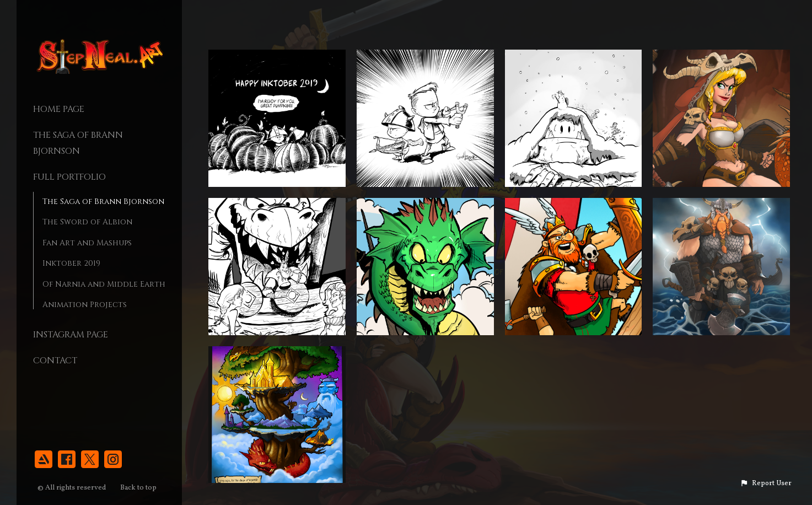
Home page (59, 109)
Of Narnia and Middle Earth (104, 284)
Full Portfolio (69, 177)
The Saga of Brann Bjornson (103, 202)
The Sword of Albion (87, 222)
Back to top (139, 488)
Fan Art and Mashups (87, 243)
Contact (55, 361)
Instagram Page (71, 335)
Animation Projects (85, 305)
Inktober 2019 (71, 263)
